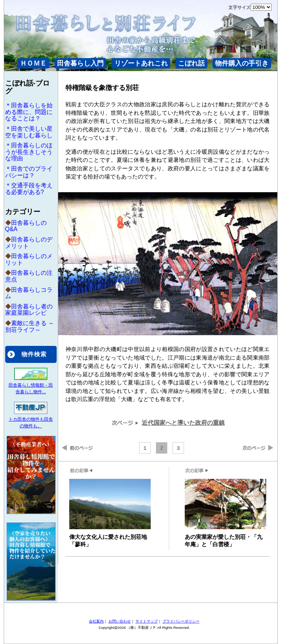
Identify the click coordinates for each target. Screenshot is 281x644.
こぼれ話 (191, 63)
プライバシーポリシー (181, 621)
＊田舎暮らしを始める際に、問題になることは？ (29, 112)
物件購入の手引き (242, 63)
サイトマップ (147, 621)
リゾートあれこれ (141, 63)
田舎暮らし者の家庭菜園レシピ (29, 310)
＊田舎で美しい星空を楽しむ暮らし (29, 132)
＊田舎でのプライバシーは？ (29, 172)
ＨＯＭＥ (33, 63)
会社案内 (96, 621)
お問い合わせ (120, 621)
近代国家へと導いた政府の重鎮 (183, 423)
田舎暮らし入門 (80, 63)
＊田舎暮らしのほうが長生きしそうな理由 (29, 152)
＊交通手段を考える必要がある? (29, 189)
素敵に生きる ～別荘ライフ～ (30, 326)
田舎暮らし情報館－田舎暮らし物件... (31, 385)
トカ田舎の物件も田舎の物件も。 (31, 419)
